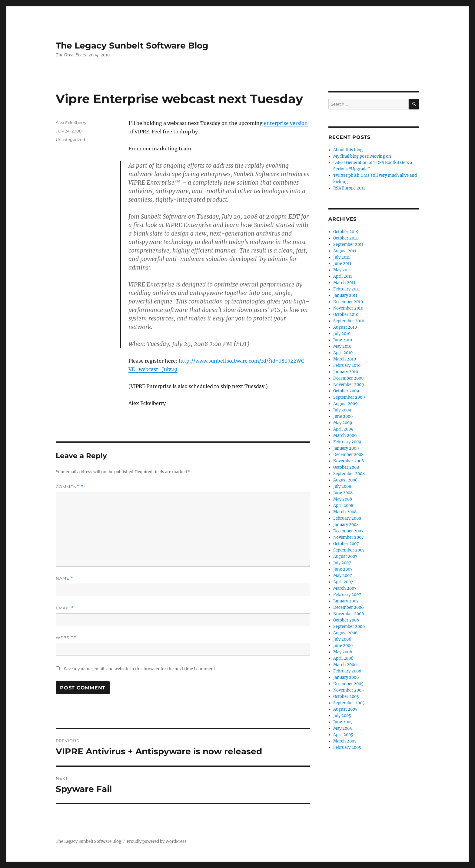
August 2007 (345, 556)
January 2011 (345, 295)
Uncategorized (70, 139)
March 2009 (345, 436)
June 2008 (343, 493)
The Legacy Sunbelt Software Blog (132, 45)
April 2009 (343, 429)
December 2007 (348, 531)
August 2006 (345, 633)
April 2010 (343, 353)
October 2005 (346, 697)
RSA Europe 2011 (349, 188)
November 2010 (348, 308)
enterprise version (286, 123)
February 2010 (347, 365)
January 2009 (346, 448)
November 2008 (349, 461)
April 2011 (343, 276)
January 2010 (346, 372)
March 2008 (345, 512)
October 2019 (346, 232)
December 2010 (348, 302)
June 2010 (343, 340)
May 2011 (342, 270)
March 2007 (345, 588)
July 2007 (342, 563)
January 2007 (346, 601)
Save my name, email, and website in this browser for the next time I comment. (140, 669)
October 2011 (345, 238)
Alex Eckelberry (71, 122)
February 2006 (347, 671)
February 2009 (347, 442)
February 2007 (347, 595)
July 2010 (342, 334)
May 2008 (343, 499)
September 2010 (349, 321)
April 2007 (343, 582)
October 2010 (346, 315)
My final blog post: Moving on (362, 156)
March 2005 (345, 741)
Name (65, 578)
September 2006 (349, 627)
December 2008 (348, 455)
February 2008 (347, 518)
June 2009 (343, 416)
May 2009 (343, 423)
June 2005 (343, 722)
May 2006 (343, 652)
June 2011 (342, 264)
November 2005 (349, 690)
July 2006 (342, 639)
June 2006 (343, 646)
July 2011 (342, 257)
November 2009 (349, 385)
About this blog (348, 150)
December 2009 (349, 378)
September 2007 (349, 550)
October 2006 (346, 620)
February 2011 (347, 289)
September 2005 (349, 703)
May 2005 (343, 728)
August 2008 (345, 480)
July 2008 (342, 486)
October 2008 (346, 467)
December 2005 (348, 684)
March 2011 (344, 283)
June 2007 (343, 569)
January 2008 (346, 525)
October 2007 (346, 544)
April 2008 (343, 506)
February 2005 (347, 747)
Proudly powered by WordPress (157, 841)
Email (65, 608)
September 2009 (349, 397)
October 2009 (346, 391)
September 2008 (349, 474)
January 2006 (346, 677)
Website (66, 638)
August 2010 (345, 327)
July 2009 (342, 410)
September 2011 (348, 245)
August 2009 (345, 404)
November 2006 (349, 614)
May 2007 (343, 576)
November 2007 (349, 537)
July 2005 (342, 716)
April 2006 (343, 658)
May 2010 (342, 346)
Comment (70, 487)
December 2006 (349, 607)
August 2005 (345, 709)
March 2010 (345, 359)
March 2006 (345, 665)
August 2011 (345, 251)
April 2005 (343, 735)
